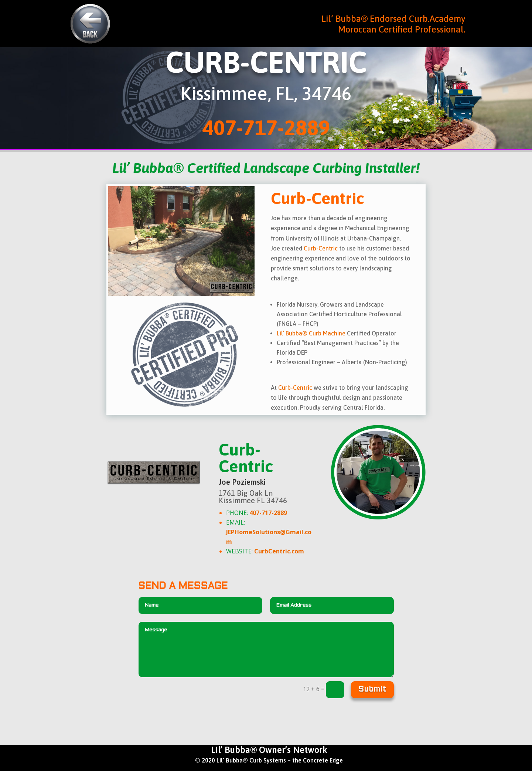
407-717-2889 (266, 128)
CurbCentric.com (279, 551)
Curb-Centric (321, 248)
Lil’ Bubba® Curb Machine (311, 333)
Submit (372, 690)
